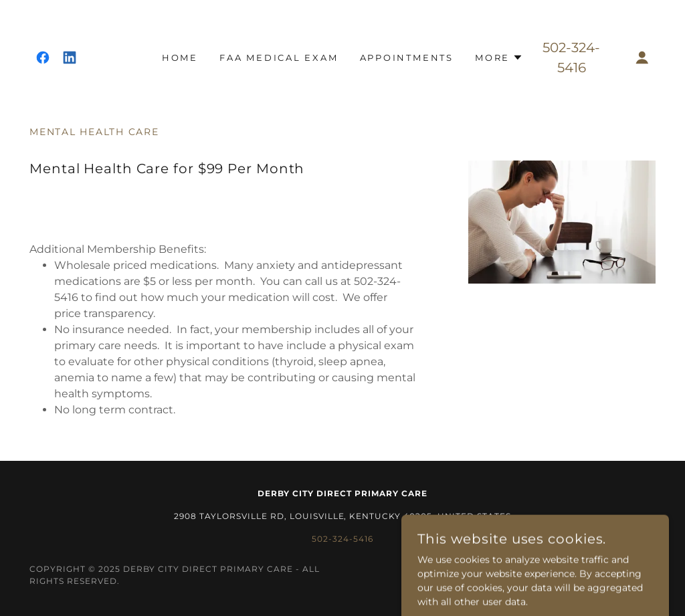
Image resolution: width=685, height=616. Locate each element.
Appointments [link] (407, 58)
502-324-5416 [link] (342, 539)
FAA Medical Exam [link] (279, 58)
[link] (43, 58)
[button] (499, 58)
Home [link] (180, 58)
